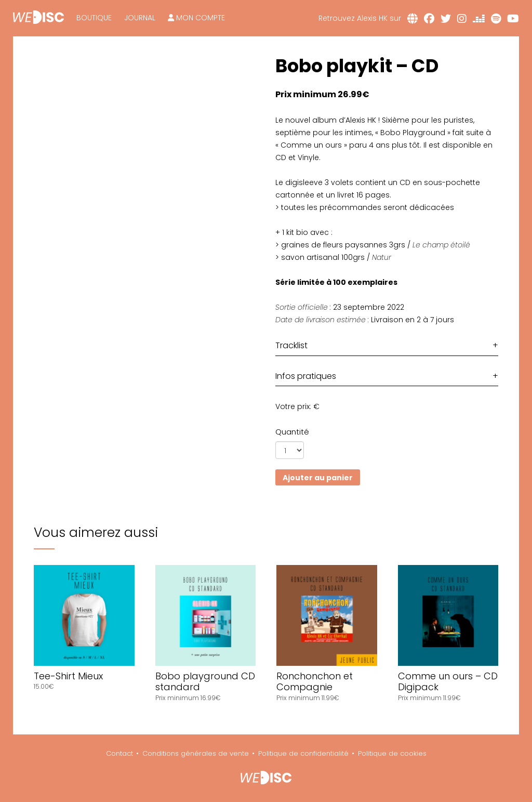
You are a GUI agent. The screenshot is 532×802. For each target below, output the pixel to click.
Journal (140, 18)
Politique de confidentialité (303, 753)
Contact (119, 753)
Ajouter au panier (318, 478)
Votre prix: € (297, 406)
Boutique (94, 18)
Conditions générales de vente (196, 753)
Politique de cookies (392, 753)
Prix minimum (307, 94)
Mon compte (196, 18)
